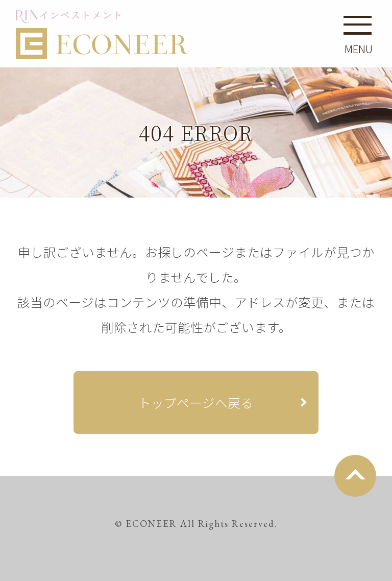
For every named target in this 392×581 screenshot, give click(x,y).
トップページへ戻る (196, 402)
